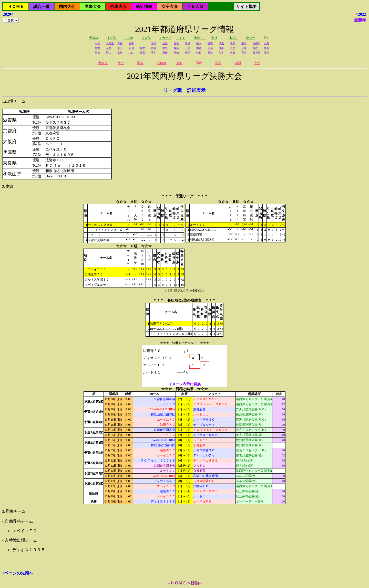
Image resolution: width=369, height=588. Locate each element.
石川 (131, 48)
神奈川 (257, 43)
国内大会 (67, 7)
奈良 (244, 48)
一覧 (97, 43)
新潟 (97, 48)
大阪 (221, 48)
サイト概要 (247, 7)
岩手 (131, 43)
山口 (131, 53)
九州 (257, 63)
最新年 (360, 20)
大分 (233, 53)
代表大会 (118, 7)
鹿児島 (257, 53)
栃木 (199, 43)
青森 (120, 43)
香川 (154, 53)
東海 (179, 63)
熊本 (221, 53)
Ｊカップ (165, 38)
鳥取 (266, 48)
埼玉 (221, 43)
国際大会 (93, 7)
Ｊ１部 (111, 38)
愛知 (165, 48)
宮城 (154, 43)
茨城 (188, 43)
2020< (8, 14)
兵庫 (233, 48)
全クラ (251, 38)
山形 (165, 43)
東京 (244, 43)
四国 (238, 63)
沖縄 (266, 53)
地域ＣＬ (200, 38)
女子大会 (170, 7)
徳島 (142, 53)
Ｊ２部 (129, 38)
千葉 (233, 43)
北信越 (161, 63)
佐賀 (199, 53)
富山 (120, 48)
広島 (120, 53)
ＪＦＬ (181, 38)
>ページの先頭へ (18, 573)
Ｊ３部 (146, 38)
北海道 (110, 43)
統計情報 (144, 7)
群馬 (210, 43)
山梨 (266, 43)
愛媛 (165, 53)
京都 (210, 48)
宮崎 (244, 53)
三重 (188, 48)
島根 (97, 53)
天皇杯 (94, 38)
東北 (121, 63)
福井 (142, 48)
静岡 (154, 48)
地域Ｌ (233, 38)
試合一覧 (42, 7)
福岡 (188, 53)
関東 (140, 63)
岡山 (109, 53)
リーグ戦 (173, 90)
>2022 (361, 14)
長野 (109, 48)
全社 (214, 38)
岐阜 (176, 48)
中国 (218, 63)
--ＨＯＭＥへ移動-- (184, 583)
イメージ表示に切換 (184, 384)
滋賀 (199, 48)
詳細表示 (196, 90)
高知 (176, 53)
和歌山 (257, 48)
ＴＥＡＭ (195, 7)
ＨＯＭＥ (16, 7)
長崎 (210, 53)
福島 (176, 43)
